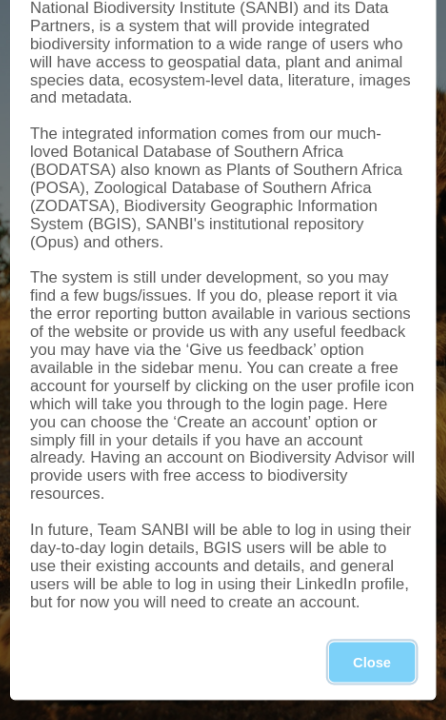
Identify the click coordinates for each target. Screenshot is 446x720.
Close (372, 662)
